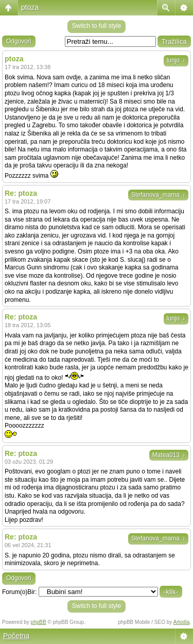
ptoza (30, 7)
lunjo (176, 60)
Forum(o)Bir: (19, 592)
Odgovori (19, 41)
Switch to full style (97, 26)
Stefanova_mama (158, 195)
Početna (16, 636)
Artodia (182, 622)
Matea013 (169, 455)
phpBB (39, 622)
